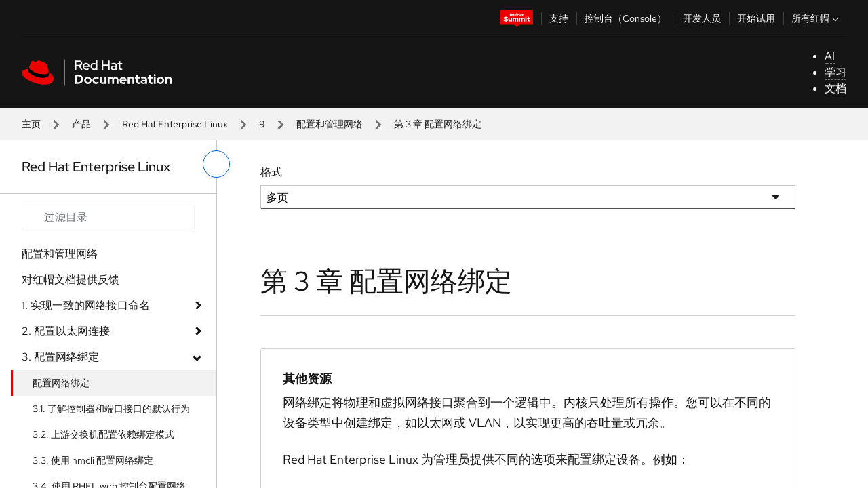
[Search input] (108, 218)
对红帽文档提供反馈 (71, 280)
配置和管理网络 (330, 124)
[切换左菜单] (216, 164)
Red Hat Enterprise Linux (175, 124)
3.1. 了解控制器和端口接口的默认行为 (111, 409)
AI (830, 56)
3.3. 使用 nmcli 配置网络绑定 (93, 460)
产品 (81, 124)
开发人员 (702, 18)
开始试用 (756, 18)
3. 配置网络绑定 (60, 357)
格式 (271, 172)
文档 (835, 88)
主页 (31, 124)
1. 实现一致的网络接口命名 (86, 305)
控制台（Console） (626, 18)
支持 (559, 18)
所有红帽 (816, 18)
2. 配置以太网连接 (66, 331)
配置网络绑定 (61, 383)
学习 (835, 72)
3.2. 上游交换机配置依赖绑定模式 (103, 434)
